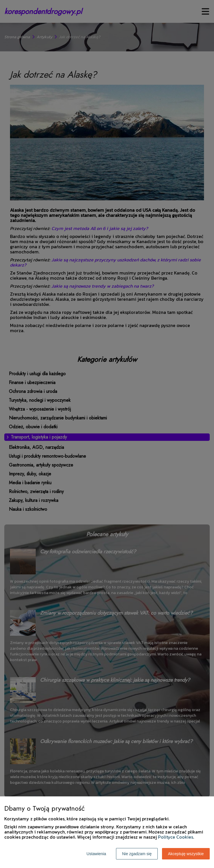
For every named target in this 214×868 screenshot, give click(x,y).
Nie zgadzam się (137, 854)
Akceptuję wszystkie (186, 854)
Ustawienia (96, 854)
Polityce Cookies (176, 837)
